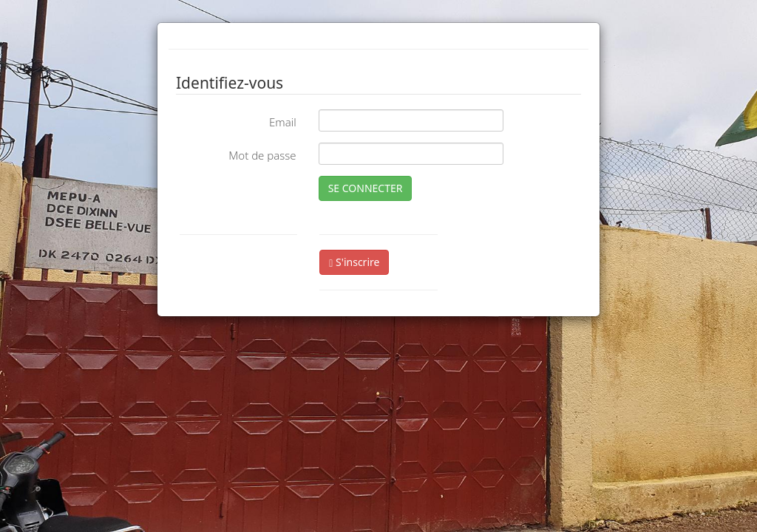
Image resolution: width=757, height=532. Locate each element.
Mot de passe (262, 155)
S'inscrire (354, 262)
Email (283, 122)
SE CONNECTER (366, 188)
